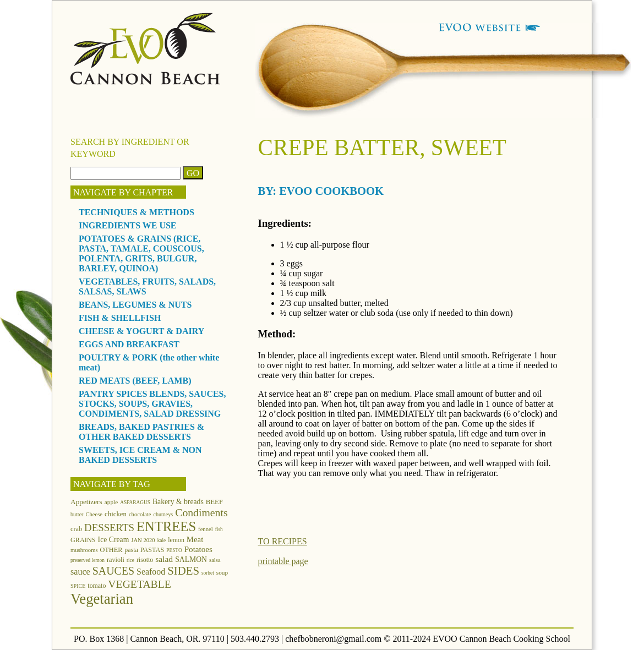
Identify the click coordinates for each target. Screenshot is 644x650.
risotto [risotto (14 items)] (145, 560)
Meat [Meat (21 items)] (195, 539)
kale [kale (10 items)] (162, 540)
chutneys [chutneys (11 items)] (163, 514)
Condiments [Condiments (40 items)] (201, 512)
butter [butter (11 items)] (77, 514)
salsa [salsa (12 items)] (215, 560)
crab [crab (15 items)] (76, 529)
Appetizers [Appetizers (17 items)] (86, 502)
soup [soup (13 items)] (222, 572)
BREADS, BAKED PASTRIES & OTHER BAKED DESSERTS (141, 432)
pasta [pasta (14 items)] (131, 550)
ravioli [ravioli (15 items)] (116, 560)
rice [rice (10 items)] (130, 560)
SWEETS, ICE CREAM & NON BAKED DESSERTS (140, 455)
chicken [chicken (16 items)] (116, 514)
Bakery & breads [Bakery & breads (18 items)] (178, 502)
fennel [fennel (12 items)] (206, 529)
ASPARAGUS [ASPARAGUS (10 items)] (135, 502)
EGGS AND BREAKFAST (129, 344)
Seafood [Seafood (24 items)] (151, 572)
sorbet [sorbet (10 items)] (208, 573)
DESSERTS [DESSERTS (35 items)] (109, 528)
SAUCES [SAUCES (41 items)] (113, 571)
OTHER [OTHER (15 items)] (111, 550)
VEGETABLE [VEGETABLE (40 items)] (140, 584)
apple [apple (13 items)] (111, 502)
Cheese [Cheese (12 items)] (94, 514)
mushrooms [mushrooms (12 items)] (84, 550)
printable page (283, 561)
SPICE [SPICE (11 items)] (78, 586)
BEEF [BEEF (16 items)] (214, 502)
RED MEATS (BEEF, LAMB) (135, 381)
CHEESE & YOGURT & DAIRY (141, 331)
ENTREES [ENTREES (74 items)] (166, 526)
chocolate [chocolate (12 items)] (140, 514)
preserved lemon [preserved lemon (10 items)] (88, 560)
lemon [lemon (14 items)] (176, 540)
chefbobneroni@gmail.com (333, 639)
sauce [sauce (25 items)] (80, 572)
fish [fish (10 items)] (219, 529)
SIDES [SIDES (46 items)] (183, 571)
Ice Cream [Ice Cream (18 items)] (114, 540)
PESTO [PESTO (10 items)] (174, 550)
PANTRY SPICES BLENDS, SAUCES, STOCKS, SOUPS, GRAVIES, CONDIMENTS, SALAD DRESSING (152, 404)
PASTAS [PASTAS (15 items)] (152, 550)
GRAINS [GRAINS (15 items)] (83, 540)
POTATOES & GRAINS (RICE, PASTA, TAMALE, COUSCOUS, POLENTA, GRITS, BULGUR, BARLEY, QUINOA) (141, 253)
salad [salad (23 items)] (164, 559)
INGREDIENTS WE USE (128, 225)
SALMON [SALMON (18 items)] (191, 559)
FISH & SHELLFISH (120, 318)
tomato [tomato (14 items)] (97, 586)
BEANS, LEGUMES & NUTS (135, 305)
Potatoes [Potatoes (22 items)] (198, 549)
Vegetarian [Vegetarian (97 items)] (102, 599)
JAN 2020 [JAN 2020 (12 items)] (143, 540)
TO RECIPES (283, 541)
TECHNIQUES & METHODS (137, 212)
